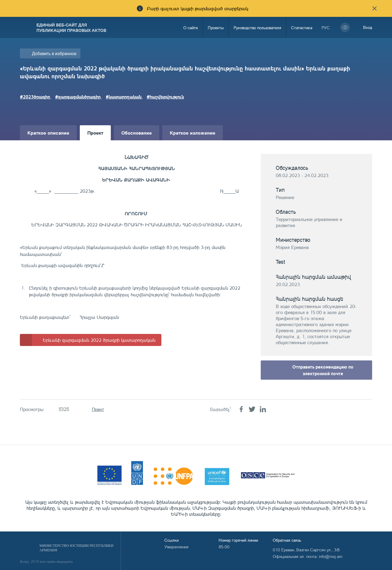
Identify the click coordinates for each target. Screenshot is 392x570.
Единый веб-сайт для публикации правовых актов (71, 27)
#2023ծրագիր (35, 97)
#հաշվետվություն (165, 97)
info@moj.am (331, 556)
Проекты (216, 28)
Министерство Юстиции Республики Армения (76, 548)
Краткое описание (48, 133)
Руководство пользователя (257, 28)
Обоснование (137, 133)
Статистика (302, 28)
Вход (368, 27)
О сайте (191, 28)
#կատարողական (124, 97)
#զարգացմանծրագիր (78, 97)
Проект (95, 133)
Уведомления (176, 547)
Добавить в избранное (54, 53)
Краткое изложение (193, 133)
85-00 (224, 547)
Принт (98, 409)
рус (326, 28)
